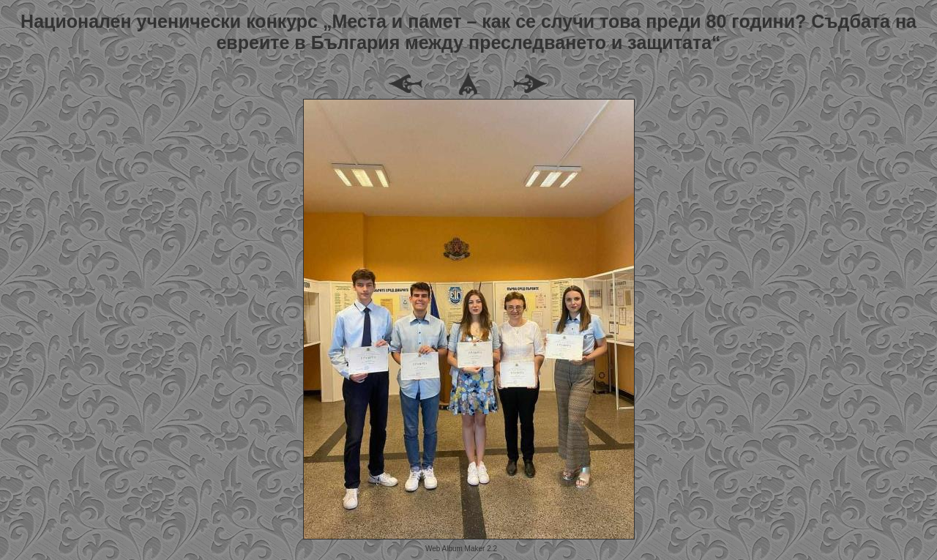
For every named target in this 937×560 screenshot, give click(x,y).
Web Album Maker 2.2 (461, 549)
